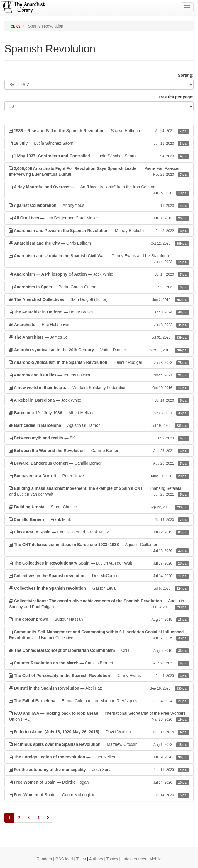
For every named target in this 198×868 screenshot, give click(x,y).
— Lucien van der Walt (99, 563)
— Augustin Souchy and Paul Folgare (99, 604)
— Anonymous (99, 205)
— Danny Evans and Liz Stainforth (99, 259)
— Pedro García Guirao (99, 287)
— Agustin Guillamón (99, 425)
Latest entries (134, 859)
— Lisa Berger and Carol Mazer (99, 218)
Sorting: (186, 75)
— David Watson (99, 732)
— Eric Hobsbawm (99, 325)
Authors (96, 859)
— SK (99, 438)
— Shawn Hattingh (99, 131)
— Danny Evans (99, 676)
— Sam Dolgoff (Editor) (99, 299)
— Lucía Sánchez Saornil (99, 143)
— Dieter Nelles (99, 757)
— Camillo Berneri (99, 451)
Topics (15, 26)
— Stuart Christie (99, 507)
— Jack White (99, 274)
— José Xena (99, 770)
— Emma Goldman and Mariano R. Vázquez (99, 701)
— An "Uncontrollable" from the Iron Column (99, 190)
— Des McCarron (99, 576)
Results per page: (176, 97)
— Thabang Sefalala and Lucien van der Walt (99, 492)
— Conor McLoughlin (99, 795)
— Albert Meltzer (99, 412)
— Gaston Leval (99, 588)
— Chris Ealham (99, 243)
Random (44, 859)
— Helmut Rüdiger (99, 362)
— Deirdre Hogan (99, 782)
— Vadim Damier (99, 350)
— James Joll (99, 337)
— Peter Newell (99, 476)
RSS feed (64, 859)
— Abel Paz (99, 688)
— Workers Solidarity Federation (99, 388)
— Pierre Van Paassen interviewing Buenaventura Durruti (99, 172)
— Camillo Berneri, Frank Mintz (99, 532)
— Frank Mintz (99, 519)
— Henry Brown (99, 312)
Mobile (155, 859)
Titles (81, 859)
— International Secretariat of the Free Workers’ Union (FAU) (99, 717)
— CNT (99, 650)
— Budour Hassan (99, 619)
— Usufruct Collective (99, 635)
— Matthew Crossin (99, 744)
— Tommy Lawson (99, 375)
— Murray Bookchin (99, 231)
